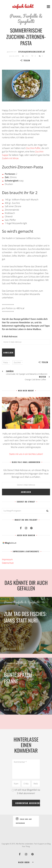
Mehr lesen (10, 649)
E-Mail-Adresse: (10, 336)
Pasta (6, 362)
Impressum (7, 559)
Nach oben (26, 862)
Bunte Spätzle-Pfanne (19, 678)
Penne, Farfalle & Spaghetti (26, 18)
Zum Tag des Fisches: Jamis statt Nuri (25, 617)
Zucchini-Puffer (33, 148)
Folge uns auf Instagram (24, 821)
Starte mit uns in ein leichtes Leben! (26, 454)
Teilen (25, 60)
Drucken (9, 184)
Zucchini (17, 362)
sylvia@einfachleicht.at (32, 52)
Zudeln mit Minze (10, 158)
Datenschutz (8, 563)
